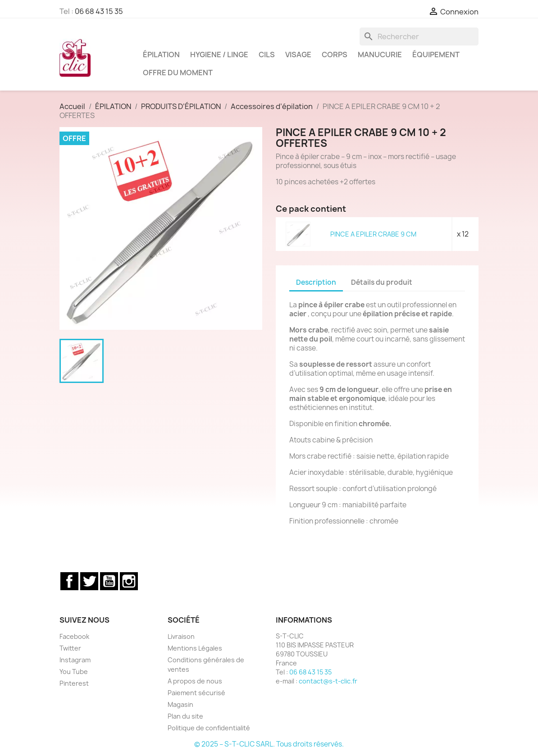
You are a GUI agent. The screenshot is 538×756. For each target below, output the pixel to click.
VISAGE (298, 55)
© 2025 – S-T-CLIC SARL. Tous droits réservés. (269, 744)
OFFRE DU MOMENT (178, 73)
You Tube (74, 672)
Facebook (69, 581)
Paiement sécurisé (196, 693)
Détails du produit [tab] (382, 282)
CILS (267, 55)
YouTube (109, 581)
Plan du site (185, 716)
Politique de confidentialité (209, 728)
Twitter (89, 581)
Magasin (180, 704)
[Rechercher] (419, 36)
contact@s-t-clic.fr (328, 681)
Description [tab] (316, 282)
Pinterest (74, 683)
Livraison (181, 636)
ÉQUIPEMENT (436, 55)
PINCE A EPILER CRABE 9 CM (373, 234)
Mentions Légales (195, 648)
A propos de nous (195, 681)
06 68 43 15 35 (99, 11)
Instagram (129, 581)
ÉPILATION (161, 55)
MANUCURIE (380, 55)
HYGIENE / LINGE (219, 55)
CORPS (335, 55)
